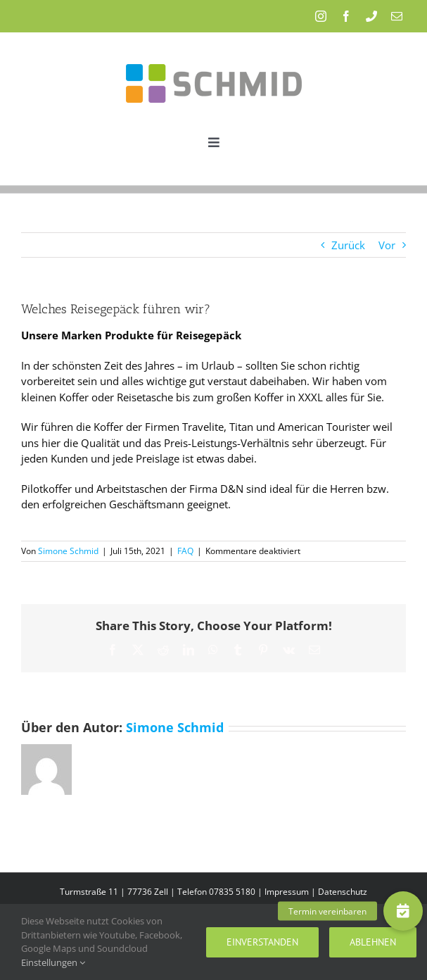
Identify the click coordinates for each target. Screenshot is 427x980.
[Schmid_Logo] (214, 51)
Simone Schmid (68, 551)
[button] (403, 911)
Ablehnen (373, 942)
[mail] (397, 16)
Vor (387, 245)
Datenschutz (343, 892)
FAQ (185, 551)
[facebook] (346, 16)
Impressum (287, 892)
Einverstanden (262, 942)
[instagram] (321, 16)
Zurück (348, 245)
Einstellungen (53, 962)
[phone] (371, 16)
